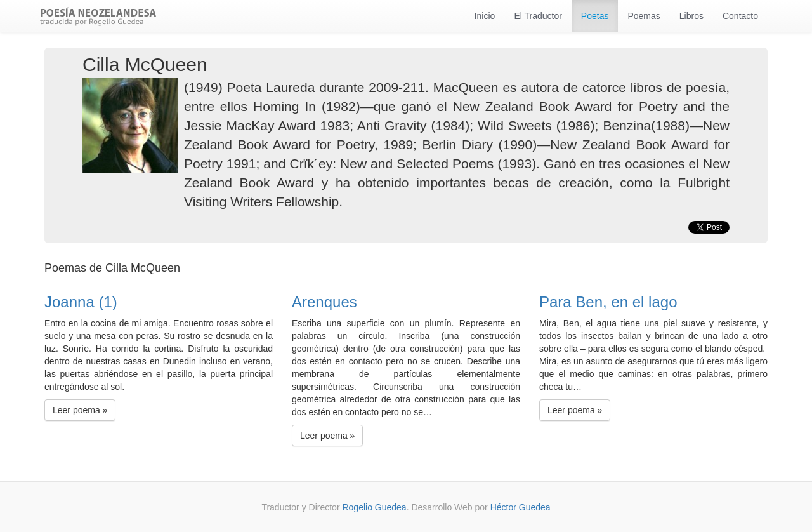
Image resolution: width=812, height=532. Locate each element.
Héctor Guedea (521, 507)
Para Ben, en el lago (608, 302)
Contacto (740, 16)
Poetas (595, 16)
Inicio (485, 16)
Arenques (324, 302)
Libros (691, 16)
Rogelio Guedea (374, 507)
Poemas (644, 16)
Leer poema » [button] (80, 410)
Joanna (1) (81, 302)
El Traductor (538, 16)
